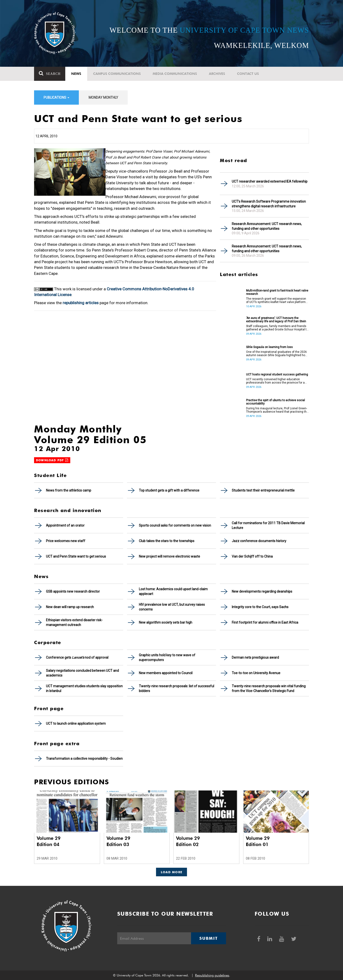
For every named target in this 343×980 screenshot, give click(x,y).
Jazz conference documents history (259, 541)
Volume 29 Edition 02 (188, 841)
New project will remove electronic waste (169, 556)
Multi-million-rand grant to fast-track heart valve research (277, 292)
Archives (217, 74)
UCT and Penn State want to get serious (76, 556)
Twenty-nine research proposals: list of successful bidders (177, 688)
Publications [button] (56, 97)
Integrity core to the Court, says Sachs (260, 607)
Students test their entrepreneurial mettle (263, 490)
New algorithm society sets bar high (166, 622)
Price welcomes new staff (66, 541)
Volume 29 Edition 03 (118, 841)
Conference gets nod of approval (77, 657)
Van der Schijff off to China (252, 556)
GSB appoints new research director (73, 591)
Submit (208, 938)
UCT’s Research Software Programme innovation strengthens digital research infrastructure (269, 204)
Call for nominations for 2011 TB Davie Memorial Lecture (268, 525)
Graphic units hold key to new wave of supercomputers (167, 657)
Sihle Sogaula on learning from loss (269, 347)
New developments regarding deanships (262, 591)
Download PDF (52, 460)
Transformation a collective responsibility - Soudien (84, 759)
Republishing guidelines (212, 975)
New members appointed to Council (166, 673)
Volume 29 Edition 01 (258, 841)
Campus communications (117, 74)
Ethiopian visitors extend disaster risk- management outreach (74, 622)
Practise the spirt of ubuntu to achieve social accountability (275, 402)
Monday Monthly (103, 97)
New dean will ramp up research (70, 607)
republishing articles (81, 303)
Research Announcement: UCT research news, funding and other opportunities (267, 226)
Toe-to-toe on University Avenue (256, 673)
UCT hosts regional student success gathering (277, 375)
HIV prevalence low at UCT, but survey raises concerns (172, 607)
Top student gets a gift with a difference (169, 490)
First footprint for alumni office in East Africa (265, 622)
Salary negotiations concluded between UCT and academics (82, 673)
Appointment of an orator (65, 525)
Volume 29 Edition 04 (49, 841)
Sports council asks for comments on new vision (175, 525)
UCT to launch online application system (76, 723)
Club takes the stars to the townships (167, 541)
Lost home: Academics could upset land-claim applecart (173, 591)
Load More (172, 872)
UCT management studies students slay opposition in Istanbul (84, 688)
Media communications (175, 74)
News (76, 74)
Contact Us (248, 74)
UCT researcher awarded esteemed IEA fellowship (270, 181)
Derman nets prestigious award (255, 657)
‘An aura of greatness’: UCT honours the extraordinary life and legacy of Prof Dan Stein (276, 320)
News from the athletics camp (69, 490)
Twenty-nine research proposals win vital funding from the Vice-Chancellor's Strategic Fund (269, 688)
